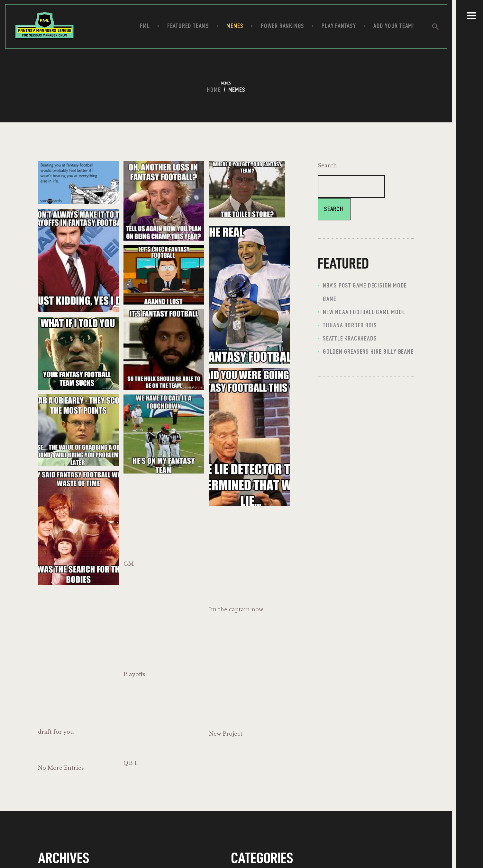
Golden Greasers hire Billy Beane (368, 353)
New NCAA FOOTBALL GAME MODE (364, 313)
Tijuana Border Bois (350, 326)
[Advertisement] (366, 490)
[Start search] (440, 27)
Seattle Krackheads (350, 339)
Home (214, 90)
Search (327, 166)
